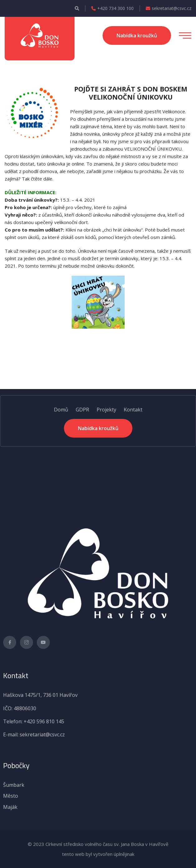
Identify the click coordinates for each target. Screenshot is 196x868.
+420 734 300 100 (112, 8)
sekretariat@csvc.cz (169, 8)
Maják (10, 807)
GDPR (82, 410)
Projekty (106, 410)
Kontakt (133, 410)
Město (11, 796)
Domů (61, 410)
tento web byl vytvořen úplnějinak (98, 854)
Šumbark (14, 785)
